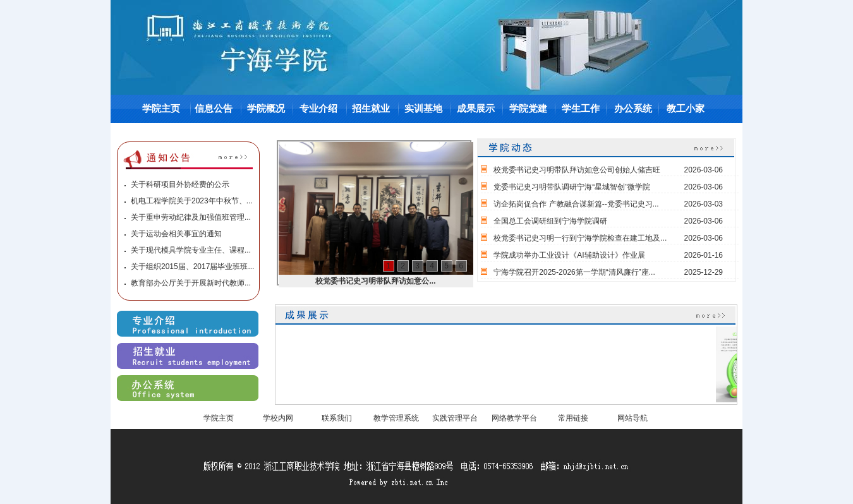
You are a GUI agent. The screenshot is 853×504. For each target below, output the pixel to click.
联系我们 (337, 418)
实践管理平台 (455, 418)
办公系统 (633, 109)
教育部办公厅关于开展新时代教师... (191, 283)
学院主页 (161, 109)
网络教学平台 (514, 418)
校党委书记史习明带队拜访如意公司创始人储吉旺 (577, 170)
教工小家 (686, 109)
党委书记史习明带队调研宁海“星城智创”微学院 (572, 187)
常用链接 (573, 418)
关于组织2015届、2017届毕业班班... (192, 267)
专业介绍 (318, 109)
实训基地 (423, 109)
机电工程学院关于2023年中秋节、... (192, 201)
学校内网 (278, 418)
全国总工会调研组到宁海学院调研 (550, 221)
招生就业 (371, 109)
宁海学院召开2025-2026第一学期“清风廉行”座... (574, 272)
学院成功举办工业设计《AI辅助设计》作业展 (569, 255)
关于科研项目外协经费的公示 (180, 184)
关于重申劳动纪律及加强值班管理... (191, 217)
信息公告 (214, 109)
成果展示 (476, 109)
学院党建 (528, 109)
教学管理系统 (396, 418)
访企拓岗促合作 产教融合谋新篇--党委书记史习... (576, 204)
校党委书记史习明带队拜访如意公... (375, 281)
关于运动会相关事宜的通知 (176, 234)
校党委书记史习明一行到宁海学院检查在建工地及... (580, 238)
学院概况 (266, 109)
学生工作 (581, 109)
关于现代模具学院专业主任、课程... (191, 250)
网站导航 (632, 418)
